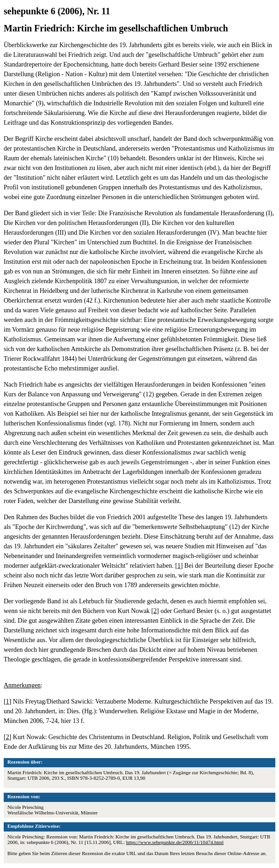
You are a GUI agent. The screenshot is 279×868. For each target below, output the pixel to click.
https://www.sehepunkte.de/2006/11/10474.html (175, 842)
